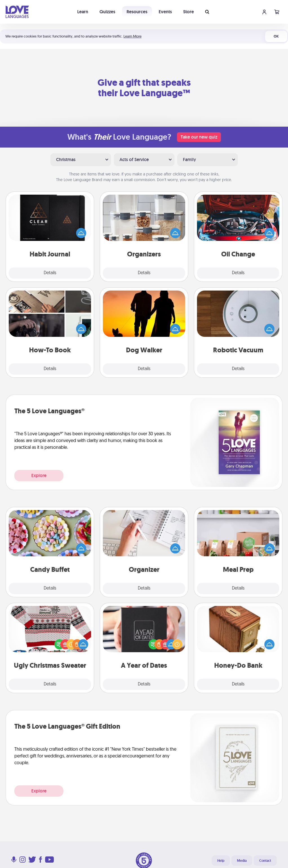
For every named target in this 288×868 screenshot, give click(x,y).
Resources (137, 12)
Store (189, 12)
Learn (83, 12)
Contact (265, 861)
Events (165, 12)
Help (221, 861)
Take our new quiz (199, 137)
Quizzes (107, 12)
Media (242, 861)
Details (50, 273)
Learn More (132, 36)
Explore (39, 475)
